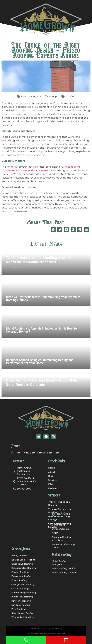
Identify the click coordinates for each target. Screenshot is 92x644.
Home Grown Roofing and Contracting (49, 629)
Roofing (71, 96)
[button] (46, 36)
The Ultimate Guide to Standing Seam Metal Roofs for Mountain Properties (42, 260)
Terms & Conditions (40, 633)
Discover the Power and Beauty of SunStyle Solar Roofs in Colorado (41, 383)
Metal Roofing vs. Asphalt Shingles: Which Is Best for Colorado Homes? (42, 330)
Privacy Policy (60, 633)
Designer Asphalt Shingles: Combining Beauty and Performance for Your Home (40, 361)
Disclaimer (51, 633)
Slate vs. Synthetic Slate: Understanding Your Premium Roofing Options (43, 299)
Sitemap (30, 633)
